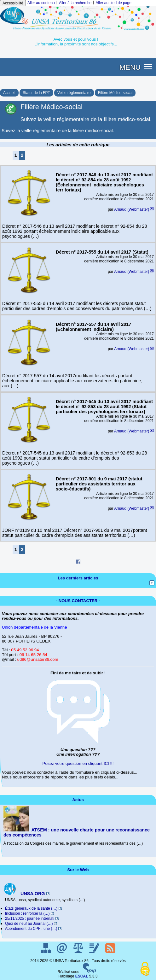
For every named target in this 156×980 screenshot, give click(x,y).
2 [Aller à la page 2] (22, 155)
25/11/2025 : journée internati (30, 918)
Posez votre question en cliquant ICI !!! (78, 763)
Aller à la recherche (75, 3)
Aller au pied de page (113, 3)
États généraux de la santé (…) (31, 908)
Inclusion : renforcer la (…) (27, 913)
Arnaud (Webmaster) (132, 209)
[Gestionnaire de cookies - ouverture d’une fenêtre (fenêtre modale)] (145, 969)
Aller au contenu (41, 3)
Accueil (9, 93)
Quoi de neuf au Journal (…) (29, 924)
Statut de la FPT (36, 93)
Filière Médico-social (115, 93)
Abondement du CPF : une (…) (31, 929)
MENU (130, 67)
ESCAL (82, 976)
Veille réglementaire (74, 93)
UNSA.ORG (24, 894)
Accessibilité (13, 3)
